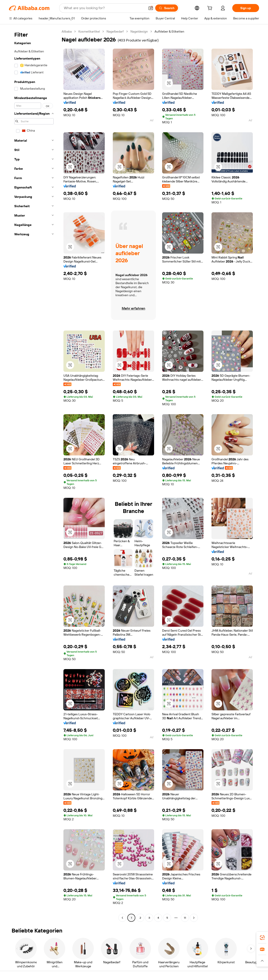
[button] (151, 8)
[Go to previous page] (122, 918)
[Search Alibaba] (104, 8)
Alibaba (67, 31)
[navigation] (34, 475)
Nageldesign (139, 31)
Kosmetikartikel (89, 31)
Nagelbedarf (115, 31)
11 (185, 918)
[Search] (167, 8)
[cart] (211, 9)
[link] (262, 938)
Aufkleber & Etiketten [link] (169, 31)
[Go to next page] (194, 918)
